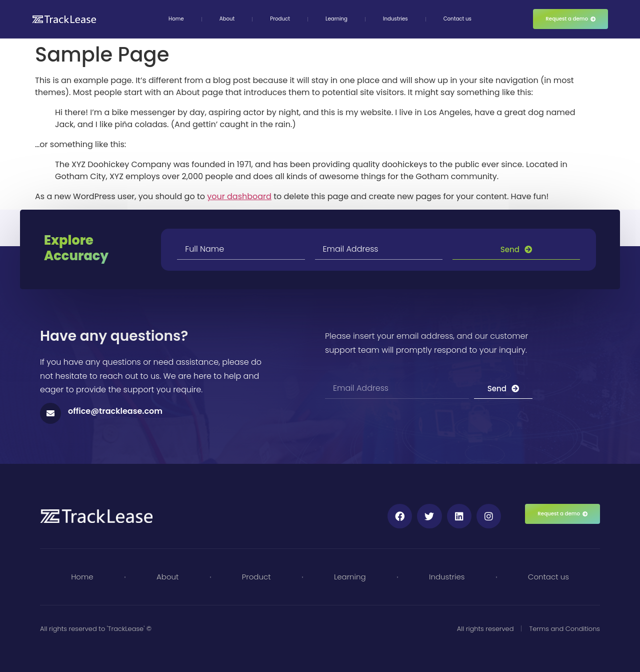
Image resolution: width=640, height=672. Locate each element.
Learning (336, 19)
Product (280, 19)
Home (176, 19)
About (227, 19)
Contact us (457, 19)
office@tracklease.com (115, 411)
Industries (395, 19)
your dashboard (239, 196)
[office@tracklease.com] (50, 413)
